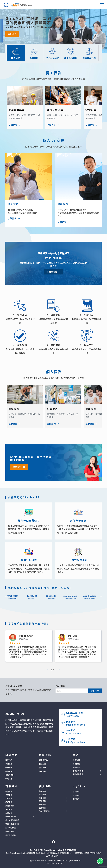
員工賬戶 (76, 795)
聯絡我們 (76, 760)
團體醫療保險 (11, 817)
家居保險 (43, 798)
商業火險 (9, 813)
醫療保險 (43, 804)
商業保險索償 (78, 771)
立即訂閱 (95, 691)
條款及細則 (10, 775)
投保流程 (76, 767)
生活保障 (43, 808)
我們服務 (9, 764)
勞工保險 (9, 795)
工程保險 (9, 798)
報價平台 (9, 771)
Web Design (51, 863)
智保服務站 (43, 760)
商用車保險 (10, 831)
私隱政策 (9, 779)
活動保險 (9, 809)
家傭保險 (43, 801)
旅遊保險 (43, 791)
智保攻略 (43, 767)
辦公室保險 (10, 806)
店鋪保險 (9, 802)
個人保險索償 (78, 774)
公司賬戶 (76, 792)
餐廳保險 (9, 792)
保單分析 (9, 767)
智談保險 (43, 764)
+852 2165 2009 (73, 733)
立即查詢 (12, 34)
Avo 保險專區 (44, 811)
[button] (102, 4)
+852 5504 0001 (73, 716)
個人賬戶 (76, 799)
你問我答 (17, 467)
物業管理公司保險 (12, 824)
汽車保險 (43, 795)
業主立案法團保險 (12, 820)
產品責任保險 (11, 835)
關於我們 (9, 760)
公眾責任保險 (11, 828)
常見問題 (76, 764)
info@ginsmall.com (76, 725)
